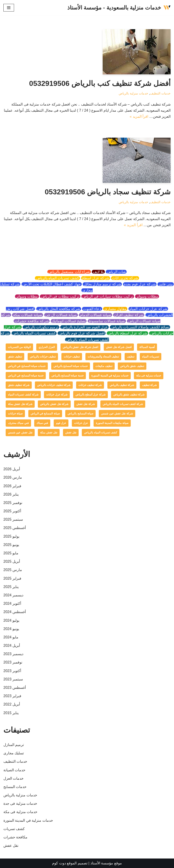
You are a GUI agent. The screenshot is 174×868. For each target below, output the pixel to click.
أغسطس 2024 (15, 612)
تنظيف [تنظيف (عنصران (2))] (131, 357)
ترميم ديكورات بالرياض (41, 327)
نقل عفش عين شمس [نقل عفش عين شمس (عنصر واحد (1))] (20, 433)
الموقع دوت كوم (64, 863)
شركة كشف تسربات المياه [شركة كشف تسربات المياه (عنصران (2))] (23, 395)
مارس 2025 (13, 570)
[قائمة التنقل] (9, 8)
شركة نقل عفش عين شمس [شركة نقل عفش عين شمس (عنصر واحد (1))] (117, 414)
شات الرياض (116, 272)
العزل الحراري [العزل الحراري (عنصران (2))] (47, 347)
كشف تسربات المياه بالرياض (57, 278)
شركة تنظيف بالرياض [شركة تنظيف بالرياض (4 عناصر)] (122, 385)
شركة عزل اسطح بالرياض (127, 333)
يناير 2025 (11, 587)
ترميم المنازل (14, 745)
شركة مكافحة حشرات (32, 321)
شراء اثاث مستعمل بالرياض (69, 272)
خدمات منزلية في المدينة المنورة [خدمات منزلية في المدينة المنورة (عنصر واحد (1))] (110, 376)
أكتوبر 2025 (12, 511)
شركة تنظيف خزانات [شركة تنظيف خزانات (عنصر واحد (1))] (90, 385)
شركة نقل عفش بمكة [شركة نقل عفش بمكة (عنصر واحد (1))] (20, 404)
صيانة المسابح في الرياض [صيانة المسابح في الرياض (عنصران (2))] (45, 414)
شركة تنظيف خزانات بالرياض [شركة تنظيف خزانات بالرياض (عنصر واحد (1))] (54, 385)
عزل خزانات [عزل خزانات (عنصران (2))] (81, 423)
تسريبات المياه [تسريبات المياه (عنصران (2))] (150, 357)
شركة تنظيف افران (129, 315)
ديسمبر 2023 (13, 654)
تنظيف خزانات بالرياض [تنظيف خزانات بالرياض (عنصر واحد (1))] (43, 357)
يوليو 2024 (11, 620)
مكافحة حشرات (15, 837)
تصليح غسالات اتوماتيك (69, 321)
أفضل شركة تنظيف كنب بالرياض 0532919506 (100, 83)
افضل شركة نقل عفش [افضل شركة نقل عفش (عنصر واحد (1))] (119, 347)
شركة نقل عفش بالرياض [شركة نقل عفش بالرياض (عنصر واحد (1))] (54, 404)
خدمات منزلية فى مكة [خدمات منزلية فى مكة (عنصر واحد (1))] (149, 376)
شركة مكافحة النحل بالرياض (59, 309)
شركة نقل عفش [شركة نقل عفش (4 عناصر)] (86, 404)
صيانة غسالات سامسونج (107, 321)
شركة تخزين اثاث (125, 278)
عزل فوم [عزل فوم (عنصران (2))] (61, 423)
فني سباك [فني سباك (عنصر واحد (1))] (42, 423)
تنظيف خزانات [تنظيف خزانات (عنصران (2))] (72, 357)
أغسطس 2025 (15, 528)
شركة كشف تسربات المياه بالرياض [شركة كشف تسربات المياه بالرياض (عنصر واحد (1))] (123, 404)
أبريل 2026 (12, 469)
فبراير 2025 (12, 578)
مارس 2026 (13, 477)
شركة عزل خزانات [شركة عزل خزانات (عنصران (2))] (57, 395)
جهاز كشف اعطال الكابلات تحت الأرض (52, 284)
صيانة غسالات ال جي (61, 315)
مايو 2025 (11, 553)
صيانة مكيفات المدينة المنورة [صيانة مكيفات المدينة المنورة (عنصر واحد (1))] (112, 423)
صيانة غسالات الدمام (95, 315)
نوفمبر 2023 (13, 662)
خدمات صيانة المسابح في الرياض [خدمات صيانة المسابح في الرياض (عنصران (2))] (27, 366)
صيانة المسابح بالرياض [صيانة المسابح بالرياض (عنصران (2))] (80, 414)
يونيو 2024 (11, 629)
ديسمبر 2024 (13, 595)
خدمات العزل (13, 778)
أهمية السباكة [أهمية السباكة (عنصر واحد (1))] (147, 347)
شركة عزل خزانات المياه (148, 309)
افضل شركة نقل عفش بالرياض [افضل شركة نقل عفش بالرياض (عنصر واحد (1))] (80, 347)
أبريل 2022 (12, 704)
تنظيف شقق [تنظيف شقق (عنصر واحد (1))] (15, 357)
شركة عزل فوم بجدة (140, 284)
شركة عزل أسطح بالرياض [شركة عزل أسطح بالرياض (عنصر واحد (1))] (91, 395)
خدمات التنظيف (160, 93)
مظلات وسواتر (147, 296)
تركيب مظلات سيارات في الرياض (108, 296)
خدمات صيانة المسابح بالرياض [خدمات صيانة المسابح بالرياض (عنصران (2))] (71, 366)
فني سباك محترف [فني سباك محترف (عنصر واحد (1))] (18, 423)
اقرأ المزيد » (139, 116)
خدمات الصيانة (14, 770)
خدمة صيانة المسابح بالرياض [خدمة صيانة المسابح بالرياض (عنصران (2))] (68, 376)
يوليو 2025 (11, 536)
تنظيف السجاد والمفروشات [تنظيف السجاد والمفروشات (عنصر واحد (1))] (103, 357)
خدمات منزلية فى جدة (20, 803)
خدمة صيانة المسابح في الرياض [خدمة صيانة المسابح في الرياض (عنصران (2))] (26, 376)
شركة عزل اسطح (96, 278)
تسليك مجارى (14, 753)
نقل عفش (11, 846)
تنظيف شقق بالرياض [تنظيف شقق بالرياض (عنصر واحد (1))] (132, 366)
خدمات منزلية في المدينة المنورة (28, 820)
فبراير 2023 (12, 696)
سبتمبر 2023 (13, 679)
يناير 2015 (11, 713)
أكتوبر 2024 (12, 603)
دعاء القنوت (92, 309)
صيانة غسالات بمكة (28, 315)
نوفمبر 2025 (13, 503)
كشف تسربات (14, 829)
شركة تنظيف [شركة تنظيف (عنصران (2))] (149, 385)
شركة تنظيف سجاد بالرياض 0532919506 (108, 192)
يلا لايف (98, 272)
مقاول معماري (115, 309)
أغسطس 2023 (15, 688)
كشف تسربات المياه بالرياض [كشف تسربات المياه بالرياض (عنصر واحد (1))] (101, 433)
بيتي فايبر (166, 284)
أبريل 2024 (12, 646)
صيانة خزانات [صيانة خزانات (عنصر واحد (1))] (15, 414)
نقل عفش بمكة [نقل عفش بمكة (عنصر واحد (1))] (49, 433)
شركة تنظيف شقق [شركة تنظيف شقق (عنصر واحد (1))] (19, 385)
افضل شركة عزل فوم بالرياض (82, 333)
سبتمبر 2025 (13, 519)
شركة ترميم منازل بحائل (102, 284)
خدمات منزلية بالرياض (133, 93)
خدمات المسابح (15, 787)
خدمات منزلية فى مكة (20, 812)
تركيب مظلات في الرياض (60, 296)
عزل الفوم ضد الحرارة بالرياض (85, 327)
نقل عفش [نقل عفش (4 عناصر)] (71, 433)
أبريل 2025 (12, 561)
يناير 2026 (11, 494)
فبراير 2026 (12, 486)
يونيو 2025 (11, 545)
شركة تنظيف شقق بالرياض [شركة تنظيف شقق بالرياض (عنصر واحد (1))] (129, 395)
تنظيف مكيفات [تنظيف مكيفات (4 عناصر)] (104, 366)
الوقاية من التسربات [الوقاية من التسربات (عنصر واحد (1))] (19, 347)
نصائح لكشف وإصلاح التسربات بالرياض (140, 327)
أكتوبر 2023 (12, 671)
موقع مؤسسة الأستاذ (106, 863)
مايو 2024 (11, 637)
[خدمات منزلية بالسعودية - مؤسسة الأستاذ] (119, 8)
